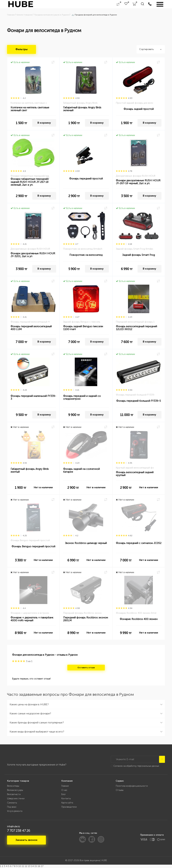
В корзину (44, 123)
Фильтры (21, 49)
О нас (64, 790)
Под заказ (12, 807)
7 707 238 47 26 (19, 831)
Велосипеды (13, 786)
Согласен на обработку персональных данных (136, 766)
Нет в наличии (43, 487)
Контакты (66, 798)
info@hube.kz (14, 826)
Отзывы (120, 790)
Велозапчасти (14, 794)
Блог (63, 794)
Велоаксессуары (15, 790)
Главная (65, 786)
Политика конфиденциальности (132, 786)
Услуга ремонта (15, 811)
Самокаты (12, 803)
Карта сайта (67, 803)
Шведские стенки (16, 798)
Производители (69, 807)
